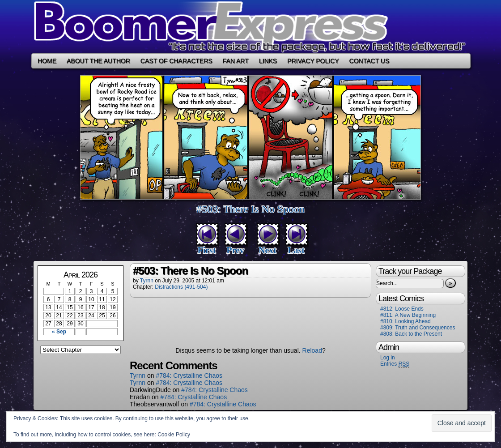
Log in (388, 358)
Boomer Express (250, 27)
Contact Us (369, 61)
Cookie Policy (174, 435)
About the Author (98, 61)
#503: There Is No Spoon (250, 209)
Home (47, 61)
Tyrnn (147, 281)
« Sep (59, 332)
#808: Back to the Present (411, 334)
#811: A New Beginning (408, 315)
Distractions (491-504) (181, 287)
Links (268, 61)
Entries (395, 364)
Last (296, 250)
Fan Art (236, 61)
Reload (312, 350)
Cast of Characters (176, 61)
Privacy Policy (313, 61)
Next (267, 250)
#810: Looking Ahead (405, 321)
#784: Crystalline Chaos (189, 375)
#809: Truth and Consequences (418, 328)
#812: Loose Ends (402, 309)
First (206, 250)
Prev (235, 250)
